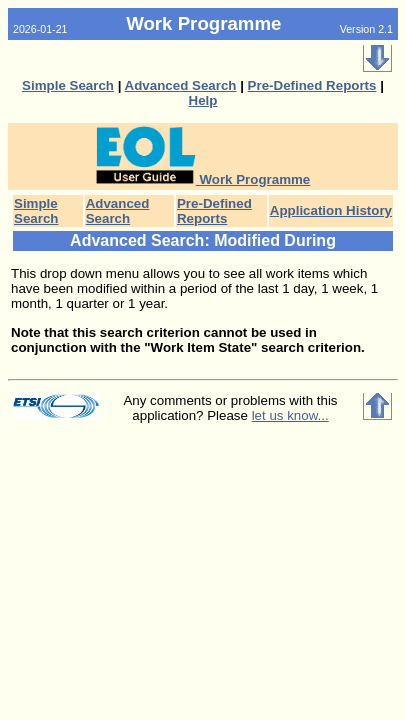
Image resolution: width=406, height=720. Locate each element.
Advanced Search (181, 85)
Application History (331, 210)
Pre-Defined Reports (312, 85)
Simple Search (68, 85)
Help (203, 100)
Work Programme (203, 179)
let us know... (290, 415)
